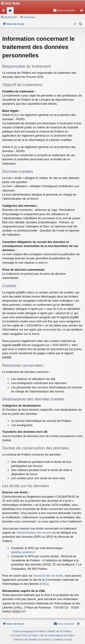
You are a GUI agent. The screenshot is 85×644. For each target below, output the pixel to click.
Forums (11, 11)
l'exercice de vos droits (48, 576)
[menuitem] (64, 10)
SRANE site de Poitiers (59, 631)
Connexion (30, 17)
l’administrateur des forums (34, 533)
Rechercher (11, 17)
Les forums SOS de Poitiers (24, 635)
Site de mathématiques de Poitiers (57, 635)
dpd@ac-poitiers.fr (23, 552)
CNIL (44, 584)
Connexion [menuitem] (83, 11)
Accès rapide (4, 11)
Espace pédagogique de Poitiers (29, 631)
